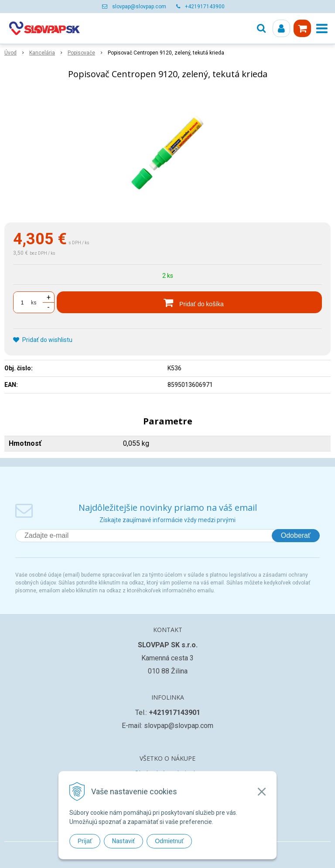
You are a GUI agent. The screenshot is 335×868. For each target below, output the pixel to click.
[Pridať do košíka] (189, 302)
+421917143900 (205, 7)
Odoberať (296, 535)
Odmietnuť (169, 841)
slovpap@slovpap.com (139, 7)
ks (34, 303)
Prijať (85, 841)
